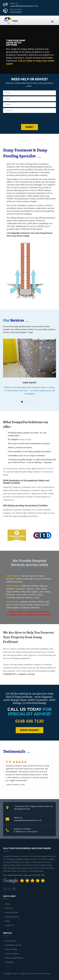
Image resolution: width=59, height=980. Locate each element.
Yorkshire (30, 569)
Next (57, 536)
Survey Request (29, 730)
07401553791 (16, 12)
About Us (9, 908)
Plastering (9, 962)
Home (8, 904)
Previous (2, 536)
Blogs (7, 921)
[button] (3, 49)
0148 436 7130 (30, 721)
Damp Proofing (11, 949)
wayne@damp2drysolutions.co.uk (24, 6)
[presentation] (30, 119)
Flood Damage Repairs (14, 958)
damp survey (25, 439)
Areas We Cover (12, 913)
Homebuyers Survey (13, 945)
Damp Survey (30, 383)
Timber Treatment (12, 954)
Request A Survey (12, 917)
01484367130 (19, 832)
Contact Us (10, 925)
